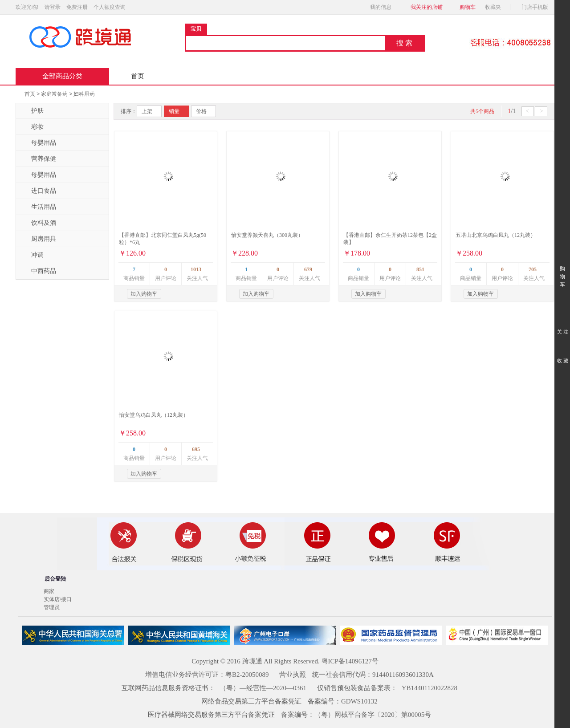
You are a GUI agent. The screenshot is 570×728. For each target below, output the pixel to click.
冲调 (32, 255)
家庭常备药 (54, 94)
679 (308, 269)
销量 (174, 111)
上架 (147, 111)
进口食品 (38, 191)
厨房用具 (38, 239)
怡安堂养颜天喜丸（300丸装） (267, 235)
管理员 (52, 607)
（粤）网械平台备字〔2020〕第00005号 (373, 715)
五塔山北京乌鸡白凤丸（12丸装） (496, 235)
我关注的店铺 (427, 7)
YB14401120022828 (430, 688)
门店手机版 (537, 7)
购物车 (468, 7)
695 (196, 449)
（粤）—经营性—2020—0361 (263, 688)
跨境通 (252, 661)
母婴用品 (38, 143)
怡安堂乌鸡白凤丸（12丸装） (154, 415)
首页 (138, 76)
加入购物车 (144, 294)
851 (420, 269)
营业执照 (293, 675)
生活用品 (38, 207)
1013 (196, 269)
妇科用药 (84, 94)
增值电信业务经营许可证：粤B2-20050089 (207, 675)
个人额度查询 (110, 7)
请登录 (53, 7)
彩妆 (32, 127)
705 (533, 269)
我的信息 (383, 7)
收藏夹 (496, 7)
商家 (49, 591)
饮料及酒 (38, 223)
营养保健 (38, 159)
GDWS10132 (359, 701)
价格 (201, 111)
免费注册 (77, 7)
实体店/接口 (58, 599)
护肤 (32, 111)
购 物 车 (562, 268)
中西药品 (38, 271)
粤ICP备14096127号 (350, 661)
